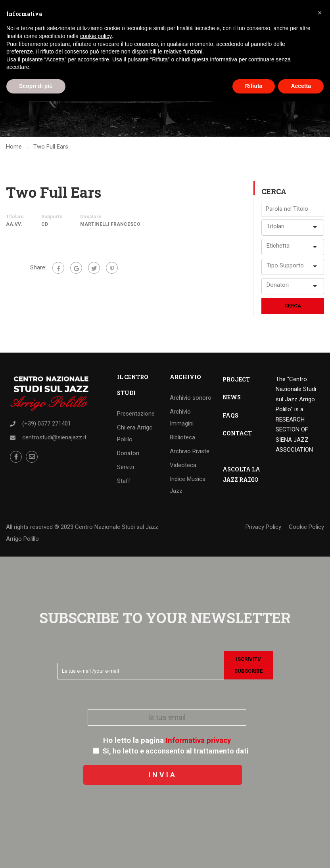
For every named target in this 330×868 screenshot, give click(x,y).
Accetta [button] (301, 86)
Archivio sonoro (191, 398)
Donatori (128, 453)
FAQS (230, 415)
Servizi (126, 467)
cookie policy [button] (96, 36)
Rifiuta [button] (254, 86)
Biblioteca (182, 437)
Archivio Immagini (182, 418)
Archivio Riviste (190, 451)
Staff (124, 481)
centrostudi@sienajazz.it (54, 437)
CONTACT (237, 433)
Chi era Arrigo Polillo (135, 433)
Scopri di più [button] (36, 86)
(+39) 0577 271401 (47, 424)
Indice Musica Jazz (188, 485)
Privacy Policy (263, 527)
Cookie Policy (306, 527)
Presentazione (136, 414)
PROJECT (236, 379)
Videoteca (183, 465)
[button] (320, 13)
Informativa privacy (198, 740)
